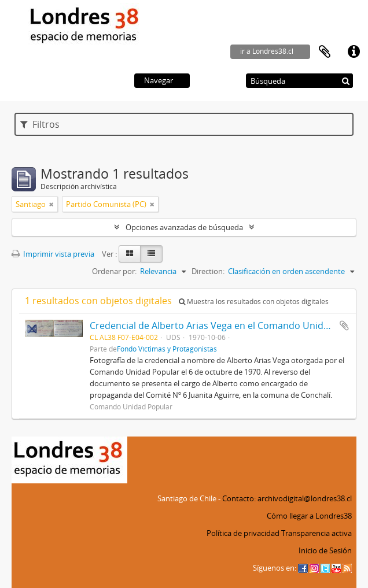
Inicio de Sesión (325, 550)
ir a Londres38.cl (267, 51)
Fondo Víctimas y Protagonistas (167, 349)
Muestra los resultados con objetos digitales (254, 302)
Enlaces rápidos (354, 52)
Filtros (40, 124)
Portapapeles (325, 52)
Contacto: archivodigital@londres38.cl (287, 498)
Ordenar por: (114, 271)
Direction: (208, 271)
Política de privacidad (243, 533)
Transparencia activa (317, 533)
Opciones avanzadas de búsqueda (184, 227)
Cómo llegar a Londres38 (309, 516)
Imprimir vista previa (53, 254)
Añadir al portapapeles (344, 326)
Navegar (159, 80)
